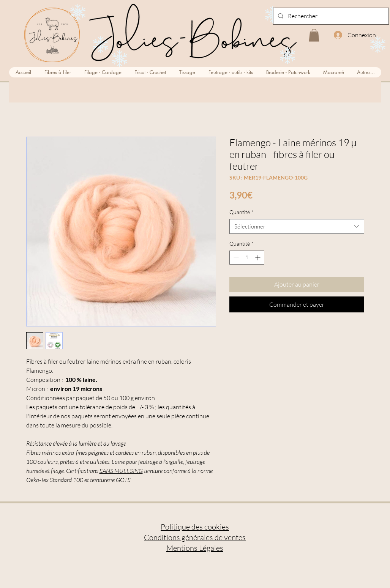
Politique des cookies (195, 527)
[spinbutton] (247, 258)
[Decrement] (235, 258)
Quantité (242, 212)
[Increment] (258, 258)
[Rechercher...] (330, 16)
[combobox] (297, 226)
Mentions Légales (195, 548)
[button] (314, 35)
